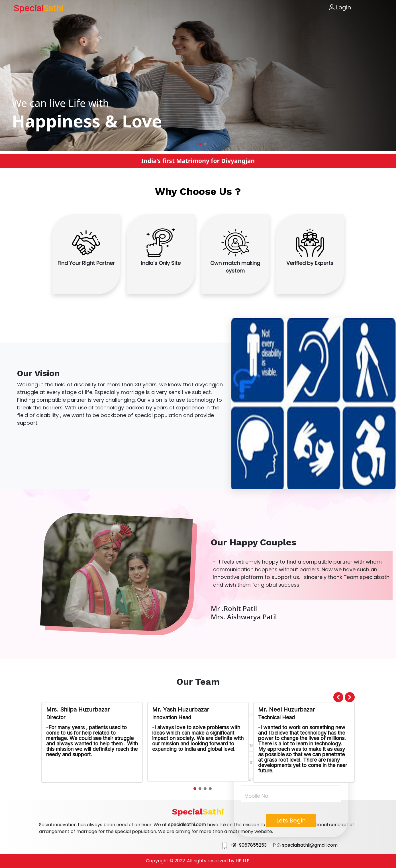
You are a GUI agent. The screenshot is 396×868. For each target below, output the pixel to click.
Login (340, 7)
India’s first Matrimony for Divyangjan (198, 161)
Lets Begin (291, 820)
